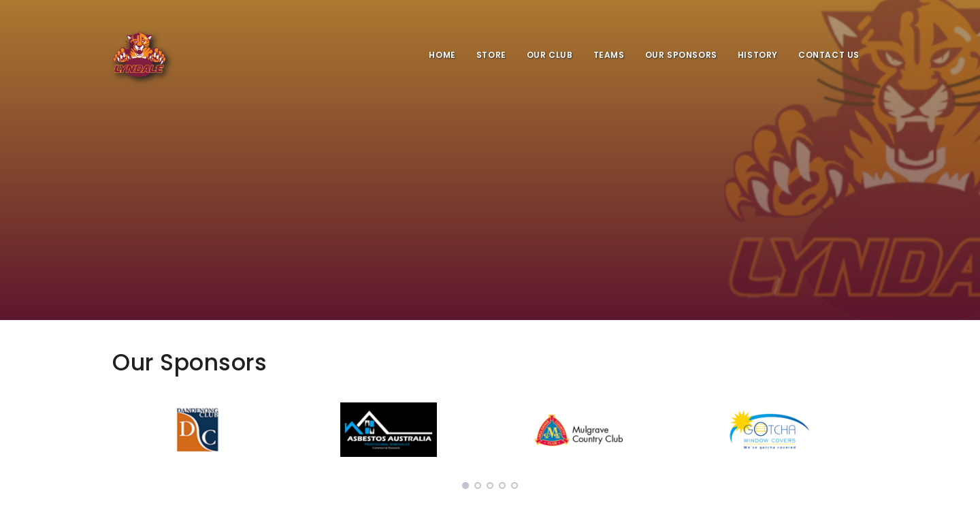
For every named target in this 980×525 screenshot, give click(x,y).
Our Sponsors (681, 55)
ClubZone (763, 511)
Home (442, 55)
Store (491, 55)
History (758, 55)
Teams (609, 55)
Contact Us (829, 55)
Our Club (550, 55)
